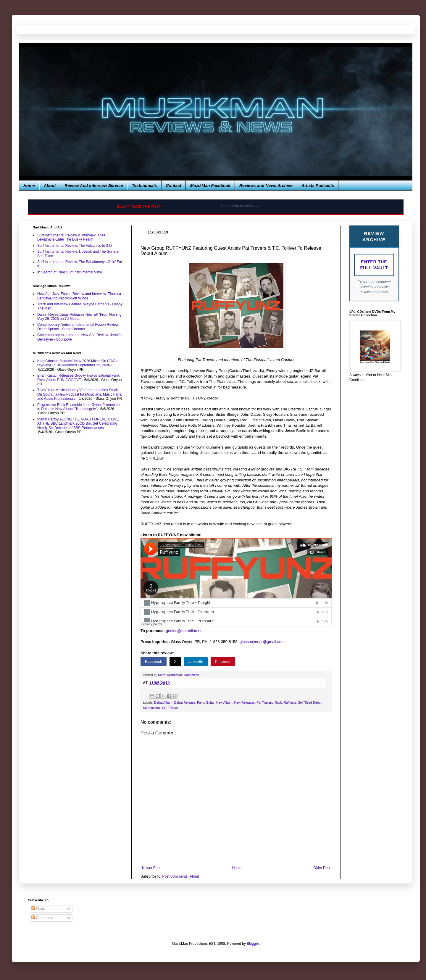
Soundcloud (151, 708)
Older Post (322, 868)
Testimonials (144, 186)
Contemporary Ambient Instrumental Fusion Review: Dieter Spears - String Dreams (78, 327)
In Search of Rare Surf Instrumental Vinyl (70, 272)
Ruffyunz (290, 702)
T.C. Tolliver (170, 708)
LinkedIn (196, 661)
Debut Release (185, 702)
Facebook (154, 661)
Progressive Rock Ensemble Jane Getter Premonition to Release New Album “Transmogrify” (79, 407)
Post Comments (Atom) (181, 876)
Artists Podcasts (318, 186)
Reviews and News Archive (266, 186)
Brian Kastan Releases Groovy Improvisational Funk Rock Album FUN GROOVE (78, 378)
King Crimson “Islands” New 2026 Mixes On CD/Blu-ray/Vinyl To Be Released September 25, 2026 (78, 363)
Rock (278, 702)
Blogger (253, 944)
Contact (174, 186)
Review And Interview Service (94, 186)
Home (29, 186)
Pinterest (223, 661)
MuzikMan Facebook (210, 186)
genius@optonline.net (185, 631)
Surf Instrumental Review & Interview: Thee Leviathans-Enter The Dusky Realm (71, 237)
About (50, 186)
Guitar (210, 702)
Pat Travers (265, 702)
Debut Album (163, 702)
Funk (201, 702)
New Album (224, 702)
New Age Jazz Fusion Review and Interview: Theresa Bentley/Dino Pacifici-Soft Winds (79, 296)
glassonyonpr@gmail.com (262, 642)
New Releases (245, 702)
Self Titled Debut (310, 702)
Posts (38, 909)
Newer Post (151, 868)
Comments (42, 918)
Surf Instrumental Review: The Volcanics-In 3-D (75, 246)
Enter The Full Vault (374, 265)
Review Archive (374, 236)
